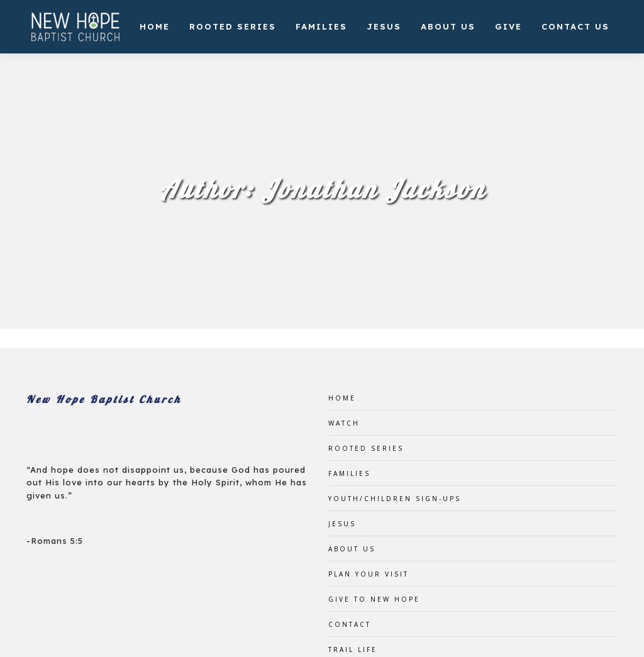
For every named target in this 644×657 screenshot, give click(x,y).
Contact (350, 624)
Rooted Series (233, 26)
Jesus (384, 26)
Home (155, 26)
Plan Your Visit (369, 574)
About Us (448, 26)
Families (321, 26)
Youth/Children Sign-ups (395, 499)
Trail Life (353, 649)
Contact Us (575, 26)
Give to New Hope (374, 599)
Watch (344, 423)
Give (508, 26)
